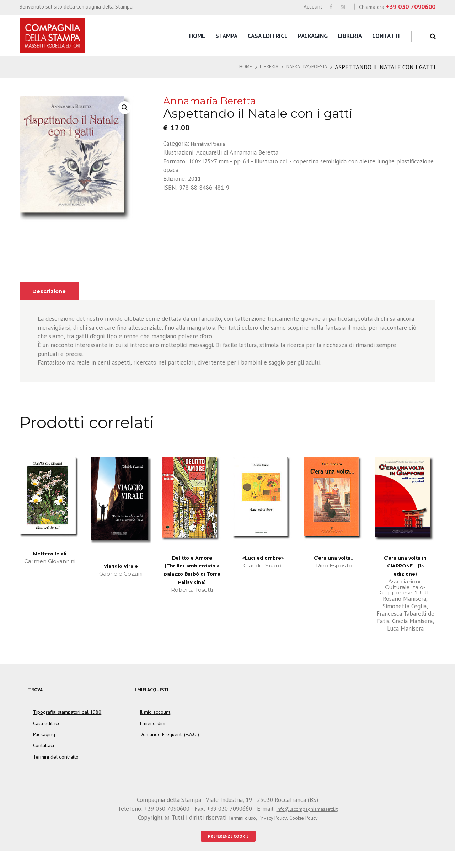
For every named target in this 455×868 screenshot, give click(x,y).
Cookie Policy (310, 832)
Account (313, 7)
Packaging (313, 36)
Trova (38, 700)
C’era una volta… (334, 565)
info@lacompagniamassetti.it (307, 823)
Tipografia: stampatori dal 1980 (67, 727)
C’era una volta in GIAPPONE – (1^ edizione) (405, 574)
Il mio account (155, 727)
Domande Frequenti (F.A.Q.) (169, 749)
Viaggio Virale (121, 574)
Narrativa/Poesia (314, 67)
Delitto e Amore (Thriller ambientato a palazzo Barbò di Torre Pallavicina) (192, 583)
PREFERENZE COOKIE (228, 852)
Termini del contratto (56, 771)
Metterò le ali (50, 561)
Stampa (226, 36)
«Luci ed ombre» (263, 565)
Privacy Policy (272, 832)
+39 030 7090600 (411, 7)
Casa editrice (268, 36)
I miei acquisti (156, 700)
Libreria (350, 36)
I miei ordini (152, 738)
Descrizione (53, 299)
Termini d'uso (235, 832)
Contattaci (44, 760)
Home (197, 36)
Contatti (386, 36)
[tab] (53, 299)
